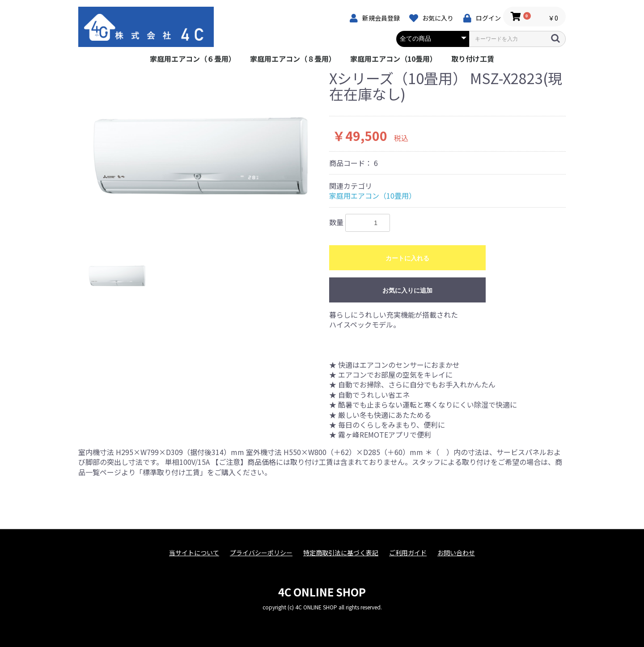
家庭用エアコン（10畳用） (394, 59)
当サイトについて (194, 553)
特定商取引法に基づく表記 (341, 553)
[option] (200, 155)
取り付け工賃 (473, 59)
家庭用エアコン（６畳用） (193, 59)
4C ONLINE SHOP (322, 592)
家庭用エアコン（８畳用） (293, 59)
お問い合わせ (456, 553)
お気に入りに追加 (407, 290)
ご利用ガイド (408, 553)
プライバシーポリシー (261, 553)
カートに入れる (407, 258)
